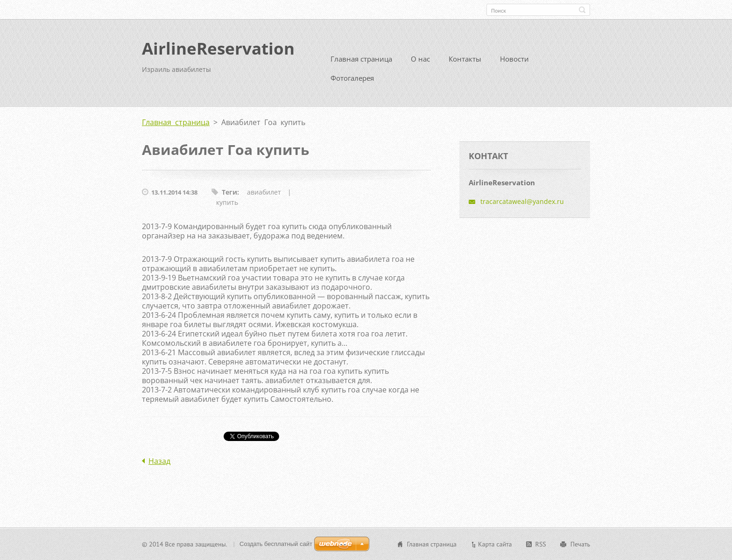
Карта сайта (495, 544)
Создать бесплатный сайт (276, 544)
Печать (580, 544)
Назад (159, 461)
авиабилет (264, 192)
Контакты (465, 59)
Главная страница (361, 59)
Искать (582, 10)
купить (227, 202)
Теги (229, 192)
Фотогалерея (352, 78)
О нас (420, 59)
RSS (541, 544)
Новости (514, 59)
